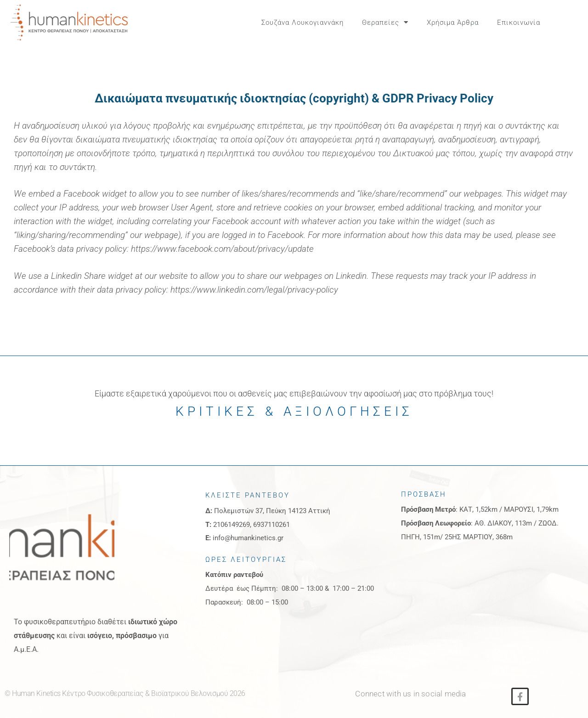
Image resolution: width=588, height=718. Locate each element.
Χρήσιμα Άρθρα (453, 23)
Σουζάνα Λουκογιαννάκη (302, 23)
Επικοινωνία (519, 23)
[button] (570, 23)
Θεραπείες (385, 22)
